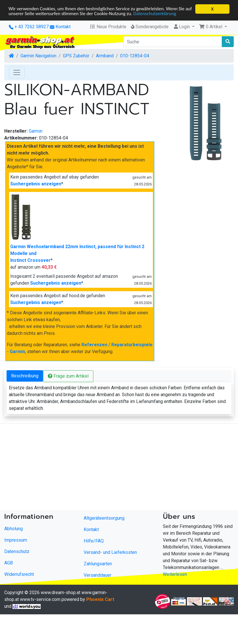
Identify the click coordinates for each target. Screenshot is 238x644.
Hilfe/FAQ (94, 541)
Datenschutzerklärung (163, 14)
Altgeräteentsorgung (104, 518)
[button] (213, 27)
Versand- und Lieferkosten (110, 552)
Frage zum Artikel (68, 376)
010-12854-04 (135, 56)
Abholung (14, 529)
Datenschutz (17, 551)
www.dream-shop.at (60, 593)
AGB (9, 563)
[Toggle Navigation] (17, 72)
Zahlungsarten (98, 564)
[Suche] (173, 42)
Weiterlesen (175, 574)
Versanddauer (98, 575)
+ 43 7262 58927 (29, 27)
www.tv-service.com (40, 599)
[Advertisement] (111, 468)
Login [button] (182, 27)
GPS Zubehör (76, 56)
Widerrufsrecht (19, 574)
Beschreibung (25, 376)
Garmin (36, 131)
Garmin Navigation (38, 56)
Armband (105, 56)
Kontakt (63, 27)
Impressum (16, 540)
